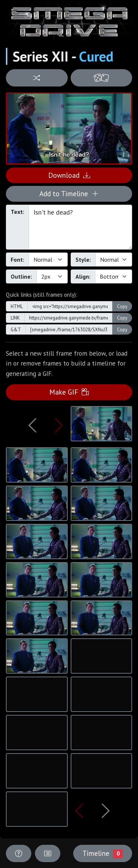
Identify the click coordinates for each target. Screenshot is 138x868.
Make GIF (69, 392)
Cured (96, 56)
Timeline (103, 853)
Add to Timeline (69, 193)
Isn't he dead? (80, 227)
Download (69, 175)
